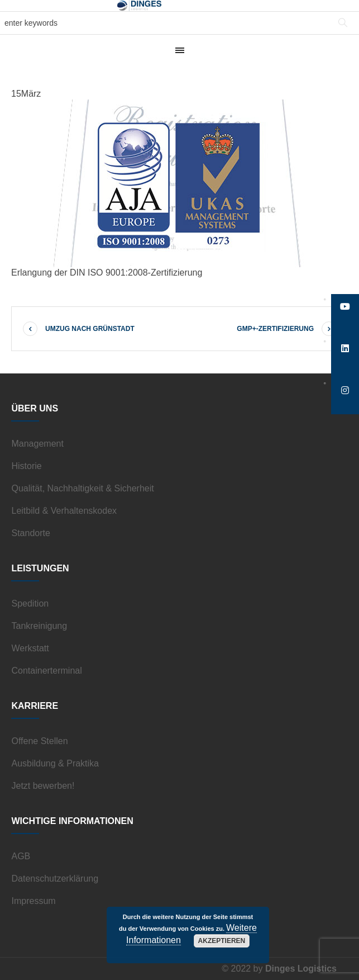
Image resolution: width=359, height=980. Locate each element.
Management (37, 444)
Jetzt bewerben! (43, 786)
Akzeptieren (222, 941)
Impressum (33, 901)
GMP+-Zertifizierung (275, 329)
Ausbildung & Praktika (55, 763)
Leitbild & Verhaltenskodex (64, 511)
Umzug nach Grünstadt (90, 329)
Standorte (30, 533)
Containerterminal (46, 671)
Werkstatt (30, 648)
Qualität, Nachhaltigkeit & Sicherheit (82, 488)
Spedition (30, 603)
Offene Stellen (39, 741)
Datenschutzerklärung (55, 879)
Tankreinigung (39, 626)
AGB (21, 856)
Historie (26, 466)
